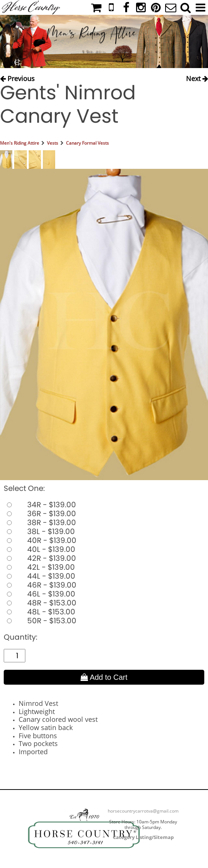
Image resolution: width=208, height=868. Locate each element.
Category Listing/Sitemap (143, 837)
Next (197, 78)
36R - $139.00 (40, 514)
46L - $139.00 (40, 594)
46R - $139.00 (40, 585)
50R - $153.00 (40, 621)
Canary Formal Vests (87, 143)
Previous (17, 78)
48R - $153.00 (40, 603)
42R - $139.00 (40, 558)
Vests (53, 143)
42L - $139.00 (39, 567)
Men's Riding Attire (20, 143)
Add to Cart (104, 677)
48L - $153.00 (40, 612)
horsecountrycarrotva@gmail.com (143, 811)
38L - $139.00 (39, 531)
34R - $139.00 (40, 505)
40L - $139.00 (40, 549)
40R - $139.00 (40, 540)
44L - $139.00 (40, 576)
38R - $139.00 (40, 523)
